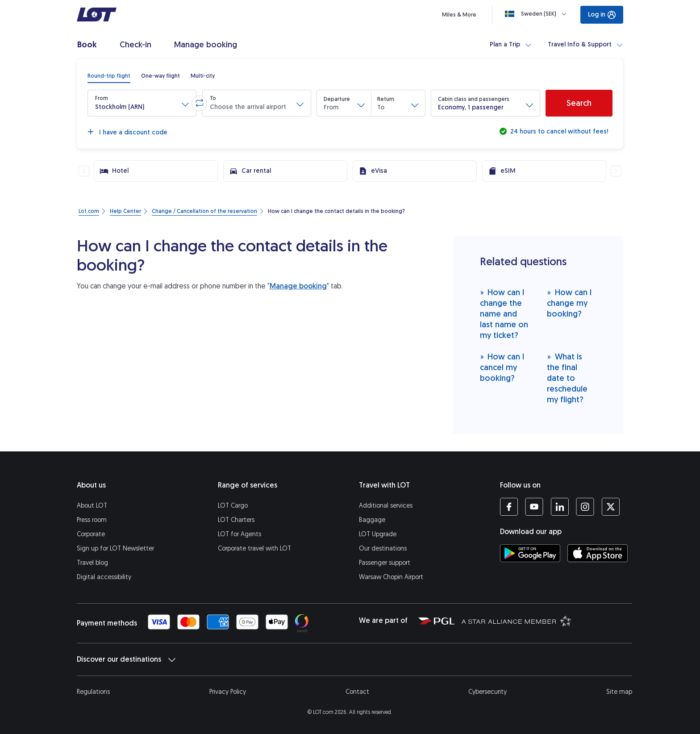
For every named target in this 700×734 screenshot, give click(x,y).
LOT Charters (236, 520)
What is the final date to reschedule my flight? (567, 378)
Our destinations (383, 548)
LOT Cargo (233, 506)
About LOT (92, 506)
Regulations (93, 692)
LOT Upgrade (378, 534)
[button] (142, 103)
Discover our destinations (126, 659)
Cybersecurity (487, 692)
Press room (92, 520)
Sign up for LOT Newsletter (115, 548)
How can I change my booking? (569, 303)
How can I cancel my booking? (502, 367)
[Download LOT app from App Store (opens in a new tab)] (598, 553)
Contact (357, 692)
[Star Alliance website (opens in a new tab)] (517, 621)
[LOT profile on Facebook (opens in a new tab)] (509, 507)
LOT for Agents (240, 534)
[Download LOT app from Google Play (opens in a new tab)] (530, 553)
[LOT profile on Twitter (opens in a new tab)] (610, 507)
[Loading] (537, 14)
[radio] (109, 76)
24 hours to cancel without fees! (558, 131)
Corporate (91, 534)
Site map (619, 692)
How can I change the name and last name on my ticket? (504, 314)
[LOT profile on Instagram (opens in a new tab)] (585, 507)
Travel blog (92, 563)
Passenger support (385, 563)
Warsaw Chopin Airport (391, 577)
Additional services (386, 506)
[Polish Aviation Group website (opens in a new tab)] (436, 621)
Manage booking (298, 286)
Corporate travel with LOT (254, 548)
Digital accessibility (104, 577)
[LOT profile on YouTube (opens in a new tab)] (534, 507)
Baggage (372, 520)
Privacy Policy (228, 692)
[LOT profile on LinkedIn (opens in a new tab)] (560, 507)
